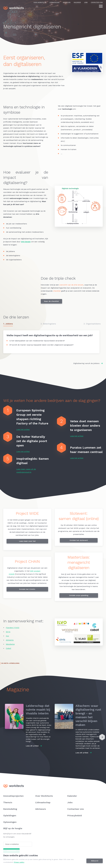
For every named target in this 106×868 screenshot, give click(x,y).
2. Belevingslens (48, 324)
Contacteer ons (97, 2)
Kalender (77, 2)
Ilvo (7, 636)
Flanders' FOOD (13, 628)
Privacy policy (19, 862)
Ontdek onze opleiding (79, 595)
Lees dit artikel (32, 746)
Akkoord (95, 861)
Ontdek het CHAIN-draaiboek (27, 590)
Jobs (86, 2)
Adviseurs (67, 2)
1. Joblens (8, 324)
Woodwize (10, 644)
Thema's (8, 802)
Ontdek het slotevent (79, 540)
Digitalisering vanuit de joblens (86, 363)
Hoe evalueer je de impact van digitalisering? (26, 177)
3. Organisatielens (92, 324)
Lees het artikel (23, 429)
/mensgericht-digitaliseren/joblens (51, 342)
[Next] (102, 738)
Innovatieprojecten (13, 796)
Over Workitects (40, 2)
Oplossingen (10, 822)
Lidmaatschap (55, 2)
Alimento (10, 640)
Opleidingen (10, 815)
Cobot (8, 648)
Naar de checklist (51, 301)
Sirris (8, 632)
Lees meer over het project (27, 542)
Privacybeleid (75, 815)
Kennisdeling (10, 809)
